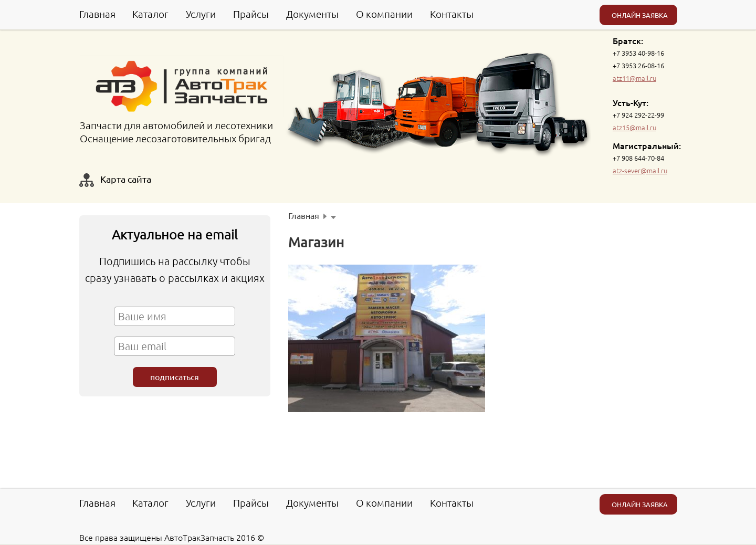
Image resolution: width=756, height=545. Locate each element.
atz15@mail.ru (634, 127)
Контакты (452, 14)
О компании (384, 14)
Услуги (201, 14)
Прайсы (251, 14)
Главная (97, 14)
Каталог (150, 14)
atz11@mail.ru (634, 78)
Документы (312, 14)
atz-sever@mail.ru (640, 170)
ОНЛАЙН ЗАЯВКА (640, 15)
